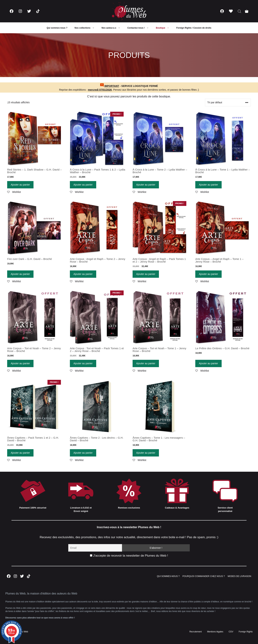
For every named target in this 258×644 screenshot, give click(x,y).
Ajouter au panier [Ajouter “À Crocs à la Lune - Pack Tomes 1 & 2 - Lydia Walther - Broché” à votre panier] (83, 185)
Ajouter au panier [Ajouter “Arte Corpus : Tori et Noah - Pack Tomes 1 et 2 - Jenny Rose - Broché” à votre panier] (83, 363)
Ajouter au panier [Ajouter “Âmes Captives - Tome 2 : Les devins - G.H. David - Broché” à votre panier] (83, 453)
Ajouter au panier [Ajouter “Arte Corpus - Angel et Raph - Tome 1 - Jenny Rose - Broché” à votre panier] (208, 274)
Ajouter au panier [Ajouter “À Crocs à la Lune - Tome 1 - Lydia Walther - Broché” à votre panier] (208, 185)
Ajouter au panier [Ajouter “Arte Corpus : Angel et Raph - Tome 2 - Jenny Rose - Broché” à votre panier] (83, 274)
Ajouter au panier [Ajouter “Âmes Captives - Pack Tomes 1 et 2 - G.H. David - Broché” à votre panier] (20, 453)
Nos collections (86, 28)
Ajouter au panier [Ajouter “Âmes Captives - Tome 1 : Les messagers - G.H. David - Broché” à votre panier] (146, 453)
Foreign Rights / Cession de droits (194, 28)
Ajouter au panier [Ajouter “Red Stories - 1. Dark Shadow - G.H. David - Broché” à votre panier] (20, 185)
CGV (231, 632)
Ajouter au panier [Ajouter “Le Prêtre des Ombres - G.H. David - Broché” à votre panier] (208, 363)
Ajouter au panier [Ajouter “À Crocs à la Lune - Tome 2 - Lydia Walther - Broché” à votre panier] (146, 185)
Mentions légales (215, 632)
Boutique (164, 28)
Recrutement (196, 632)
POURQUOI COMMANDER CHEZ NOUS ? (204, 576)
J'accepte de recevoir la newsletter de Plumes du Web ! (129, 556)
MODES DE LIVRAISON (239, 576)
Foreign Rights (246, 632)
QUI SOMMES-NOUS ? (168, 576)
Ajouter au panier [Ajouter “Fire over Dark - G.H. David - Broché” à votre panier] (20, 274)
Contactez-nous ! (140, 28)
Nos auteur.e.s (113, 28)
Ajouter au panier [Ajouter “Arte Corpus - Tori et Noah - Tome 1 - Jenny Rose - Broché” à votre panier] (146, 363)
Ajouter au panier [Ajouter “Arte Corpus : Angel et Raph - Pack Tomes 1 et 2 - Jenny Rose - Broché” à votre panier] (146, 274)
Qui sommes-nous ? (57, 28)
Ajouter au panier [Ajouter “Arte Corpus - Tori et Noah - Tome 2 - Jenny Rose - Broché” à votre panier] (20, 363)
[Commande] (228, 103)
